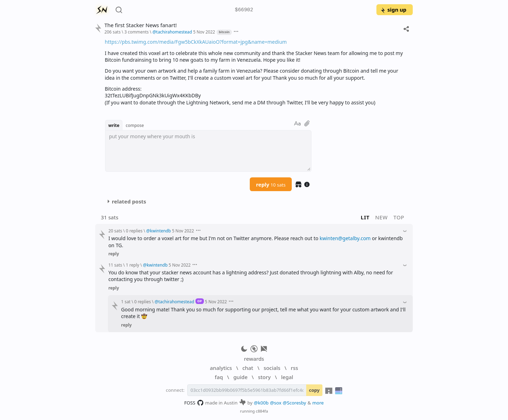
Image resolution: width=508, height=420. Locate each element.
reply (271, 184)
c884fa (262, 411)
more (318, 403)
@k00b (261, 403)
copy (314, 390)
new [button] (382, 217)
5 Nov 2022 (204, 32)
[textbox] (208, 151)
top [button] (399, 217)
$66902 (244, 10)
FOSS (194, 403)
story (264, 377)
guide (240, 377)
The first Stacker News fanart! (141, 25)
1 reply (133, 265)
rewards (254, 359)
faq (219, 377)
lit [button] (365, 217)
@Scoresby (295, 403)
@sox (276, 403)
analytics (221, 368)
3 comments (136, 32)
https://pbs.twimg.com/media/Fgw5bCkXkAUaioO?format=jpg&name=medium (196, 42)
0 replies (134, 231)
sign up (393, 10)
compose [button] (135, 125)
